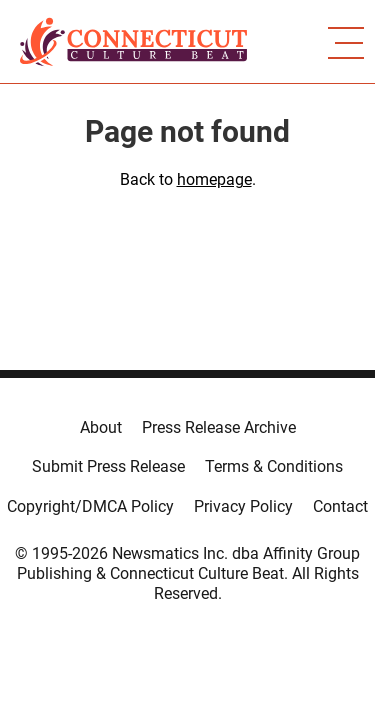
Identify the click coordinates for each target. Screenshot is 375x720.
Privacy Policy (243, 506)
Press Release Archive (219, 427)
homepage (214, 179)
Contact (340, 506)
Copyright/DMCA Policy (90, 506)
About (101, 427)
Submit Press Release (108, 466)
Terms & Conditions (274, 466)
